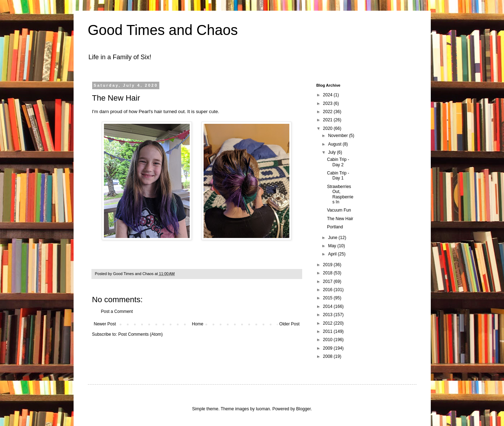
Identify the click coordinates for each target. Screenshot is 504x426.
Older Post (290, 324)
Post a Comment (117, 311)
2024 (328, 95)
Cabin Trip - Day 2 (338, 162)
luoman (263, 409)
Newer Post (105, 324)
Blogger (303, 409)
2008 (328, 356)
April (333, 254)
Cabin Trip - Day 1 (338, 176)
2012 (328, 323)
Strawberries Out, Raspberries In (340, 194)
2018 (328, 273)
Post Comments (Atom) (141, 334)
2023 (328, 103)
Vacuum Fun (339, 210)
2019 (328, 265)
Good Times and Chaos (163, 30)
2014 (328, 306)
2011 (328, 331)
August (335, 144)
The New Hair (340, 219)
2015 (328, 298)
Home (198, 324)
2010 (328, 340)
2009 (328, 348)
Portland (335, 227)
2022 (328, 112)
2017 (328, 282)
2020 (328, 128)
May (333, 246)
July (332, 152)
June (333, 238)
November (338, 136)
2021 (328, 120)
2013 (328, 315)
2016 (328, 290)
